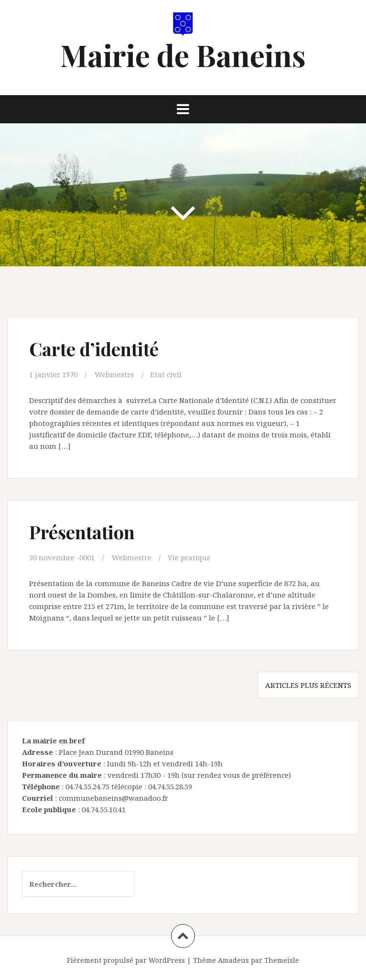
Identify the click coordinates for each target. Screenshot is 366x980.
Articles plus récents (308, 685)
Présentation (82, 532)
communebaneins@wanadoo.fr (113, 798)
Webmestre (114, 374)
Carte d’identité (94, 349)
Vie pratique (189, 557)
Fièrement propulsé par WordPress (126, 960)
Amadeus (233, 960)
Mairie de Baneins (183, 55)
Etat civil (166, 374)
